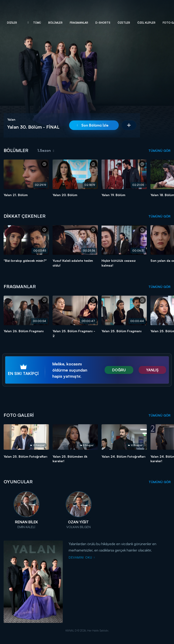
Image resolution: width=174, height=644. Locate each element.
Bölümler (55, 23)
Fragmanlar (79, 23)
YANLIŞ (152, 370)
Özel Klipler (146, 23)
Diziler (12, 23)
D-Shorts (103, 23)
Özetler (124, 23)
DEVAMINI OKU (82, 557)
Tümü (37, 23)
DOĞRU (119, 370)
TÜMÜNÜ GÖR (159, 151)
